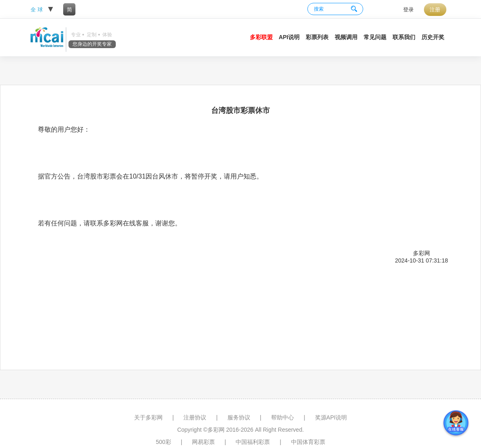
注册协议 (195, 417)
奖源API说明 (331, 417)
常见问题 (375, 37)
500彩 (163, 442)
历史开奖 (433, 37)
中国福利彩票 (253, 442)
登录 (408, 10)
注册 (435, 10)
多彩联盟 (261, 37)
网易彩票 (203, 442)
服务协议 (239, 417)
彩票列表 (317, 37)
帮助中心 (282, 417)
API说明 (289, 37)
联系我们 (404, 37)
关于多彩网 (148, 417)
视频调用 (346, 37)
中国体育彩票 (308, 442)
